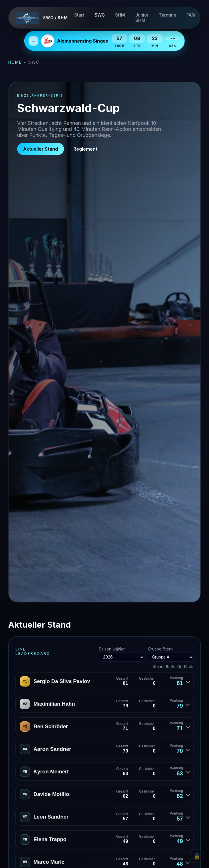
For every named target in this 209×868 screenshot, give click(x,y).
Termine (168, 15)
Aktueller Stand (41, 149)
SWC (100, 15)
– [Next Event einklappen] (33, 41)
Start (80, 15)
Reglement (85, 149)
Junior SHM (142, 18)
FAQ (191, 15)
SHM (120, 15)
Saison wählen (122, 654)
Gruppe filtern (171, 654)
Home (15, 62)
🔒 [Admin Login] (197, 856)
